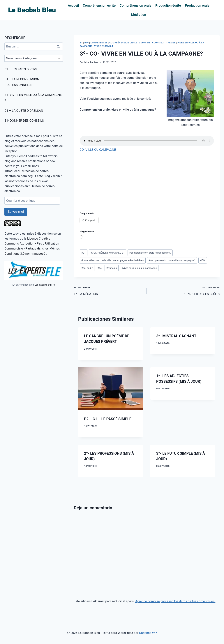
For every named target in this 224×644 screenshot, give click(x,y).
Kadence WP (148, 633)
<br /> (91, 180)
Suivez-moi (16, 212)
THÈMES (171, 43)
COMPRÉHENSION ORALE (123, 43)
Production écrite (168, 5)
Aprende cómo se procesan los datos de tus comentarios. (175, 601)
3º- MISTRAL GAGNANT (176, 336)
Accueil (73, 5)
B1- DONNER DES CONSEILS (24, 121)
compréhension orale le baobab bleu (150, 253)
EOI (203, 260)
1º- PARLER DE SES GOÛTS (185, 290)
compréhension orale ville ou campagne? (172, 260)
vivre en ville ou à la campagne (139, 268)
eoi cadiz (87, 268)
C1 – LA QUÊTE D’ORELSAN (24, 111)
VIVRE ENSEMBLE (104, 46)
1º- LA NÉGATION (109, 290)
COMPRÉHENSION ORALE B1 (107, 253)
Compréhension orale (136, 5)
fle (99, 268)
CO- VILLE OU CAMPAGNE (98, 150)
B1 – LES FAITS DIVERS (21, 69)
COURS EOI (158, 43)
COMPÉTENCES (99, 43)
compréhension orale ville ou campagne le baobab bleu (113, 260)
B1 (81, 43)
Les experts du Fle (45, 285)
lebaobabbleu (92, 62)
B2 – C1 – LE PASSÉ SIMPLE (108, 419)
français (111, 268)
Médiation (139, 15)
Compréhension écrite (99, 5)
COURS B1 (145, 43)
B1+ (87, 43)
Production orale (197, 5)
